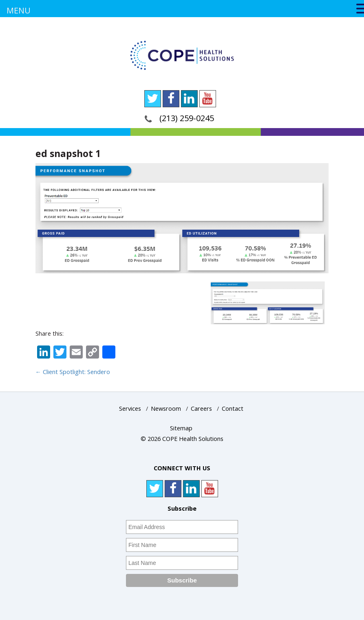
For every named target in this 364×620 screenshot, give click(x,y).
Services (130, 409)
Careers (201, 409)
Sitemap (181, 428)
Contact (233, 409)
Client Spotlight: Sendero (73, 372)
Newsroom (166, 409)
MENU (19, 10)
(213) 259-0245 (187, 118)
